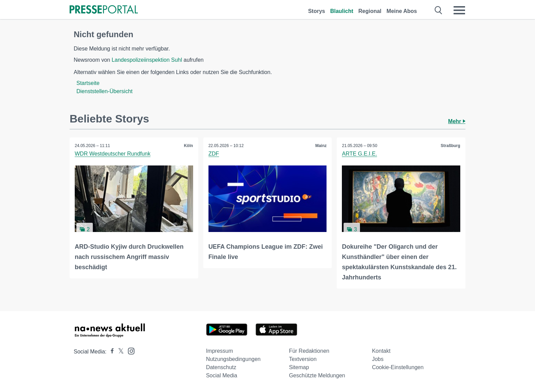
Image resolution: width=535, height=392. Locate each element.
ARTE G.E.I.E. (359, 154)
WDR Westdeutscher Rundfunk (113, 154)
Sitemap (299, 367)
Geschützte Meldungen (317, 375)
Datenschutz (221, 367)
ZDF (214, 154)
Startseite (88, 83)
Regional (370, 11)
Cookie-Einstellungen (398, 367)
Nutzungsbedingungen (233, 359)
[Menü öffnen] (459, 10)
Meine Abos (402, 11)
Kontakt (381, 351)
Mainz (321, 146)
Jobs (378, 359)
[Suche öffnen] (439, 10)
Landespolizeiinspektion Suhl (147, 60)
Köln (189, 146)
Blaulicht (342, 11)
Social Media (222, 375)
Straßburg (451, 146)
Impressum (220, 351)
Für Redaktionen (309, 351)
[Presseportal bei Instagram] (129, 351)
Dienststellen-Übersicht (105, 91)
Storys (317, 11)
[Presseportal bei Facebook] (110, 352)
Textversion (303, 359)
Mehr (457, 121)
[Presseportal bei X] (119, 352)
